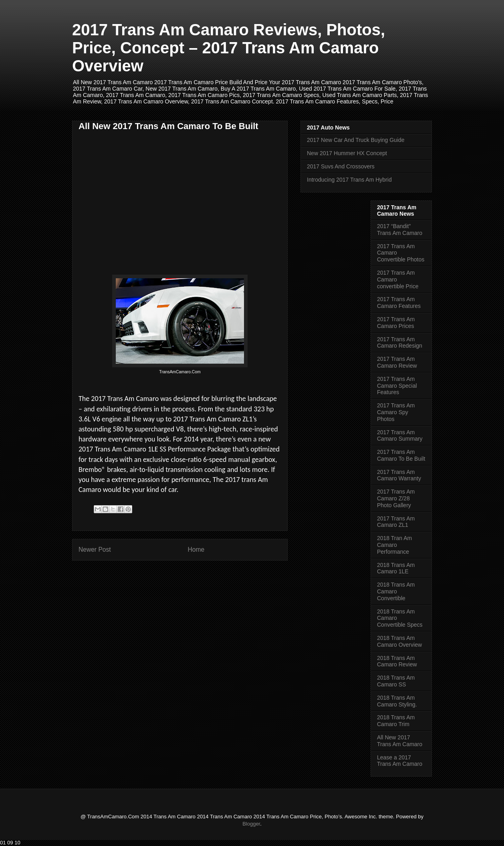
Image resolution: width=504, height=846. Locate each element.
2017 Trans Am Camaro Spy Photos (396, 412)
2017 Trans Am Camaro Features (399, 303)
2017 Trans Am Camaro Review (397, 362)
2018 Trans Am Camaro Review (397, 661)
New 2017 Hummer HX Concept (347, 153)
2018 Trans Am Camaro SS (396, 681)
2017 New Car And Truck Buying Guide (356, 140)
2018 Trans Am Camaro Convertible (396, 591)
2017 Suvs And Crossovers (341, 166)
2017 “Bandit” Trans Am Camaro (400, 230)
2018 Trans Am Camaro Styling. (397, 701)
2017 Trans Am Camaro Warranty (399, 475)
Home (196, 549)
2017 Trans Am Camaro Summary (400, 436)
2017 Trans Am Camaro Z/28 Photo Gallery (396, 498)
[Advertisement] (146, 193)
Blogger (251, 824)
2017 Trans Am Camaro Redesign (400, 343)
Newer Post (95, 549)
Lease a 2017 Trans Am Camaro (400, 761)
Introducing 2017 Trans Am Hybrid (349, 180)
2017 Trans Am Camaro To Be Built (401, 455)
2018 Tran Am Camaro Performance (394, 545)
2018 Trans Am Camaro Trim (396, 721)
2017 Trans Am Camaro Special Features (397, 386)
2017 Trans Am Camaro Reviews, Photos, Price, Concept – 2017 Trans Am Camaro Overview (229, 48)
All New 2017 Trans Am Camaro (400, 741)
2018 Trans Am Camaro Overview (399, 641)
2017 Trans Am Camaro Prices (396, 323)
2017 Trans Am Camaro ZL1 (396, 522)
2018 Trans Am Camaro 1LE (396, 568)
